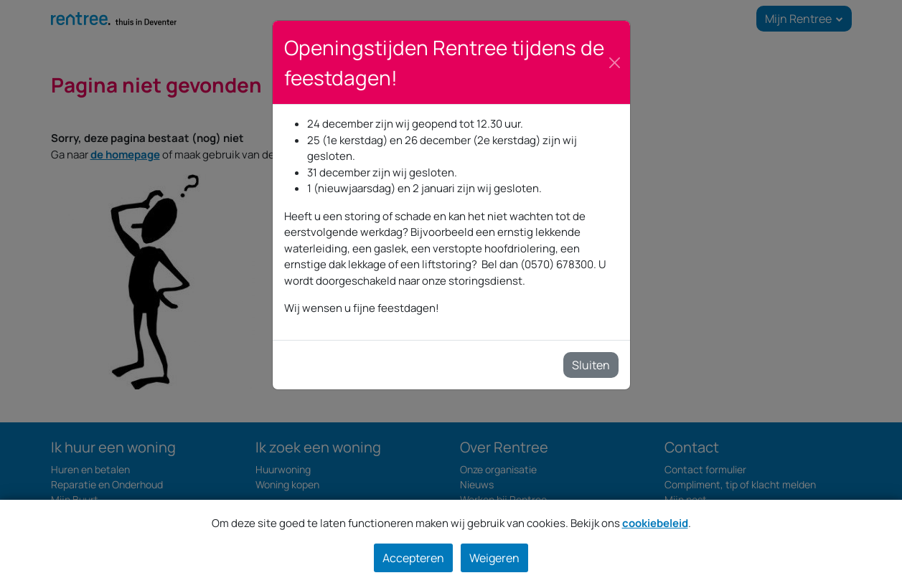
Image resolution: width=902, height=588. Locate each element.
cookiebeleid (655, 523)
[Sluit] (615, 63)
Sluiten (591, 365)
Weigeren (494, 558)
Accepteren (413, 558)
